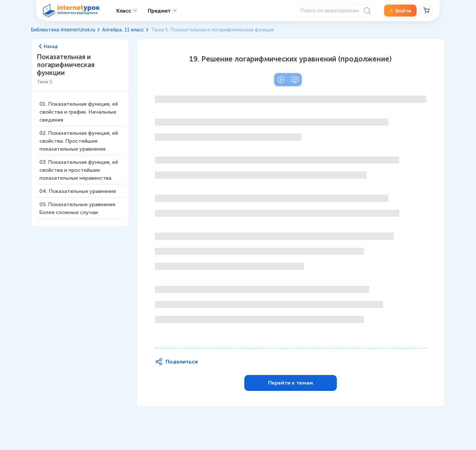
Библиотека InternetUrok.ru (63, 30)
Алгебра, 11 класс (123, 30)
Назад (49, 47)
